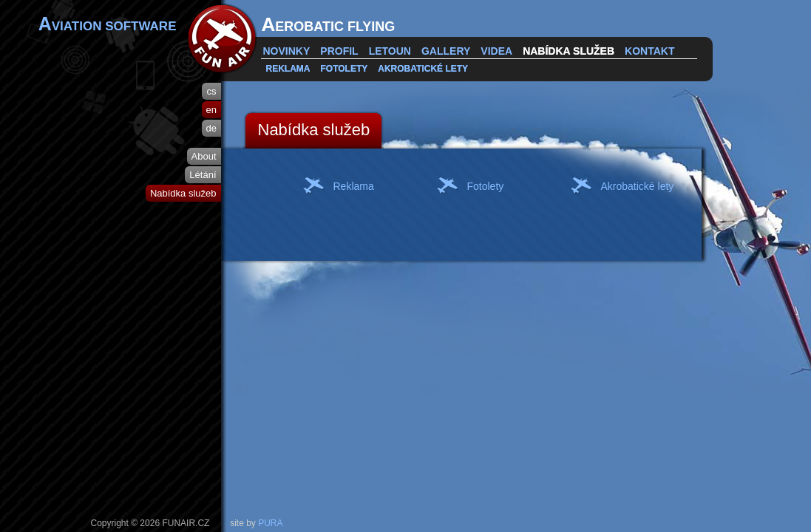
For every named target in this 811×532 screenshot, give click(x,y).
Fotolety (345, 69)
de (211, 128)
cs (212, 91)
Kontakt (649, 51)
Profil (339, 51)
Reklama (288, 69)
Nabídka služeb (569, 51)
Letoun (390, 51)
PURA (270, 523)
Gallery (446, 51)
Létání (203, 175)
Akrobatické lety (423, 69)
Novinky (287, 51)
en (211, 110)
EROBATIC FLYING (329, 24)
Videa (496, 51)
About (204, 156)
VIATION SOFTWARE (108, 24)
